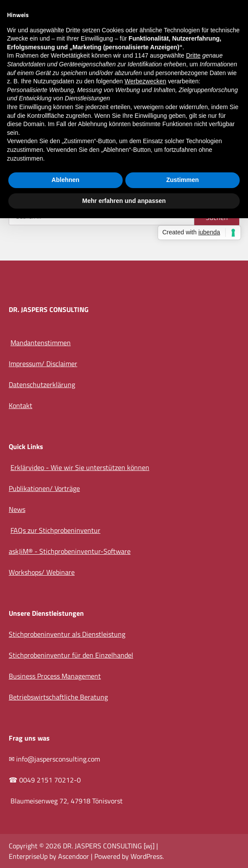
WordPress (146, 856)
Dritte (193, 55)
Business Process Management (55, 676)
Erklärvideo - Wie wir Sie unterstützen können (80, 467)
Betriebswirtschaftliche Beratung (58, 697)
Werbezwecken (145, 81)
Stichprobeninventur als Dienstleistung (67, 634)
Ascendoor (74, 856)
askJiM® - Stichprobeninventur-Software (70, 551)
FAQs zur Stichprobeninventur (55, 530)
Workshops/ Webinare (42, 572)
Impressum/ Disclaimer (43, 364)
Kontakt (21, 405)
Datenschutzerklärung (42, 384)
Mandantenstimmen (41, 343)
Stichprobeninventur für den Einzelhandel (71, 655)
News (17, 509)
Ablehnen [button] (65, 180)
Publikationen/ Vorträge (44, 488)
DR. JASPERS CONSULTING (102, 846)
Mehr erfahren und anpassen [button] (124, 201)
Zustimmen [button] (183, 180)
